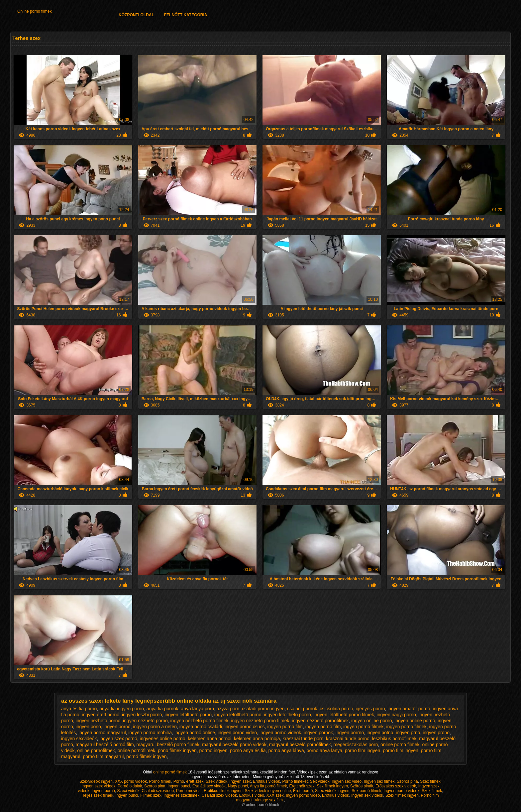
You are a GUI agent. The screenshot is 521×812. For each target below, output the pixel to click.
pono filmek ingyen (177, 751)
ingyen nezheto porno (98, 721)
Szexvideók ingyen (96, 781)
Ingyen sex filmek (379, 781)
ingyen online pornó (415, 721)
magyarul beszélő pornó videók (234, 745)
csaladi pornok (302, 709)
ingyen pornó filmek (363, 727)
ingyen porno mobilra (150, 733)
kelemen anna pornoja (257, 739)
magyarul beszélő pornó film (105, 745)
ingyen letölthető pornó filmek (344, 715)
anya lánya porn (197, 709)
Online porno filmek (34, 11)
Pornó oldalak (130, 786)
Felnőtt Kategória (186, 15)
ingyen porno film (285, 727)
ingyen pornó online (195, 733)
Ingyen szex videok (98, 786)
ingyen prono (436, 733)
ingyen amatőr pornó (409, 709)
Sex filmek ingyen (332, 786)
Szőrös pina (407, 781)
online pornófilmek (137, 751)
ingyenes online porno (163, 739)
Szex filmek (430, 781)
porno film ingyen (363, 751)
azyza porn (228, 709)
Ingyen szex (240, 781)
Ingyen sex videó (347, 781)
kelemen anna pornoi (209, 739)
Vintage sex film (269, 800)
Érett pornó (303, 791)
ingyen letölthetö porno (238, 715)
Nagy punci (238, 786)
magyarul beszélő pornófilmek (300, 745)
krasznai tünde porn (303, 739)
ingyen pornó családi (201, 727)
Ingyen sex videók (367, 795)
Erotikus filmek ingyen (223, 791)
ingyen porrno (350, 733)
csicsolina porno (336, 709)
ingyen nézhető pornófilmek (320, 721)
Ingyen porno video (303, 795)
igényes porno (370, 709)
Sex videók (320, 781)
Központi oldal (136, 15)
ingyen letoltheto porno (287, 715)
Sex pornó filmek (366, 791)
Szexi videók (128, 791)
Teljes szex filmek (98, 795)
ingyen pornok (318, 733)
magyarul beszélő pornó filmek (168, 745)
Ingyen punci (179, 786)
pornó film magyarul (103, 756)
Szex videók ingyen (332, 791)
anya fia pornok (162, 709)
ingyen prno (408, 733)
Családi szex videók (219, 795)
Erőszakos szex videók (396, 786)
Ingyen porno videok (401, 791)
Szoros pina (155, 786)
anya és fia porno (79, 709)
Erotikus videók (266, 781)
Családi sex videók (209, 786)
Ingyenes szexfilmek (181, 795)
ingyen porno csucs (245, 727)
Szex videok (216, 781)
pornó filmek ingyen (146, 756)
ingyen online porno (371, 721)
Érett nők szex (302, 786)
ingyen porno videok (280, 733)
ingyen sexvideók (79, 739)
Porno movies (189, 791)
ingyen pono (88, 727)
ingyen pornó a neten (155, 727)
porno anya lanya (324, 751)
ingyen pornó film (323, 727)
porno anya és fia (248, 751)
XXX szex (275, 795)
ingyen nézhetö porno (145, 721)
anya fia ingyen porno (122, 709)
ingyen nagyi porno (396, 715)
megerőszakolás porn (356, 745)
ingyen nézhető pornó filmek (200, 721)
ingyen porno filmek (406, 727)
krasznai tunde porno (348, 739)
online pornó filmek (400, 745)
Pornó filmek (160, 781)
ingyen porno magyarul (102, 733)
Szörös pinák (362, 786)
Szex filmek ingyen (402, 795)
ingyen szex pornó (118, 739)
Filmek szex (151, 795)
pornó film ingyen (401, 751)
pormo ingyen (213, 751)
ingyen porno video (237, 733)
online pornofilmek (96, 751)
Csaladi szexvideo (158, 791)
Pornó (179, 781)
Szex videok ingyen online (268, 791)
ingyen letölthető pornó (188, 715)
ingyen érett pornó (101, 715)
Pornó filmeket (295, 781)
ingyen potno (380, 733)
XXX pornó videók (131, 781)
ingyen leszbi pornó (142, 715)
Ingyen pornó (103, 791)
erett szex (195, 781)
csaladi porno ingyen (263, 709)
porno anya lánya (286, 751)
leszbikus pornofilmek (394, 739)
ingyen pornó (117, 727)
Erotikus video (252, 795)
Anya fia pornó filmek (268, 786)
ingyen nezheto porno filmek (260, 721)
